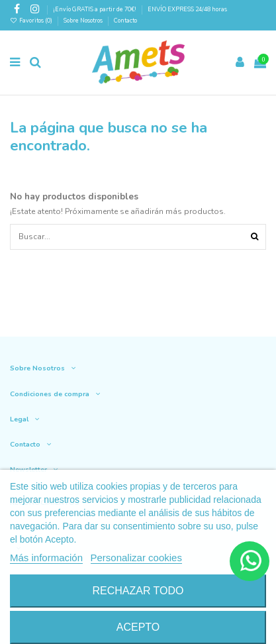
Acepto (138, 627)
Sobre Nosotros (83, 21)
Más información (46, 558)
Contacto (125, 21)
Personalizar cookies (136, 558)
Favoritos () (32, 21)
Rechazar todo (138, 591)
